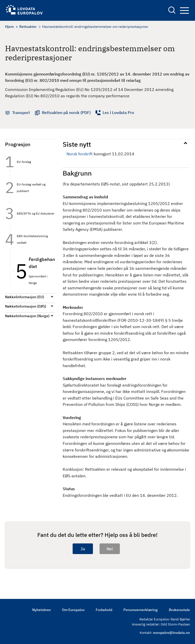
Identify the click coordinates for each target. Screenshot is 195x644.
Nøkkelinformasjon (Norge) (27, 316)
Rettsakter (28, 27)
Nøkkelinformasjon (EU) (25, 297)
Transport (21, 112)
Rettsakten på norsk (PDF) (66, 112)
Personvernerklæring (141, 610)
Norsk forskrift (80, 154)
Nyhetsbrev (42, 610)
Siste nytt (77, 144)
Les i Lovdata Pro (118, 112)
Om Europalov (73, 610)
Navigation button (184, 11)
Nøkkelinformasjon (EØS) (26, 306)
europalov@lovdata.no (172, 633)
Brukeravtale (179, 610)
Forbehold (104, 610)
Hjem (9, 27)
